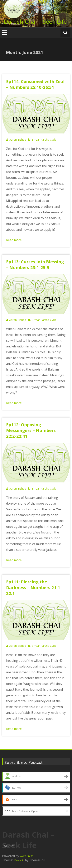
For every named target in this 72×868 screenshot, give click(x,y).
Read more (14, 240)
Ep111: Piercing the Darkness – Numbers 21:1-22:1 (34, 587)
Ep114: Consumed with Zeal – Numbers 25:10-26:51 (35, 84)
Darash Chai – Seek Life (35, 21)
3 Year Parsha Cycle (44, 140)
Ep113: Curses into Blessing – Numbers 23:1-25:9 (35, 264)
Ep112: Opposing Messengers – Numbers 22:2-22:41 (31, 430)
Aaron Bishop (18, 140)
